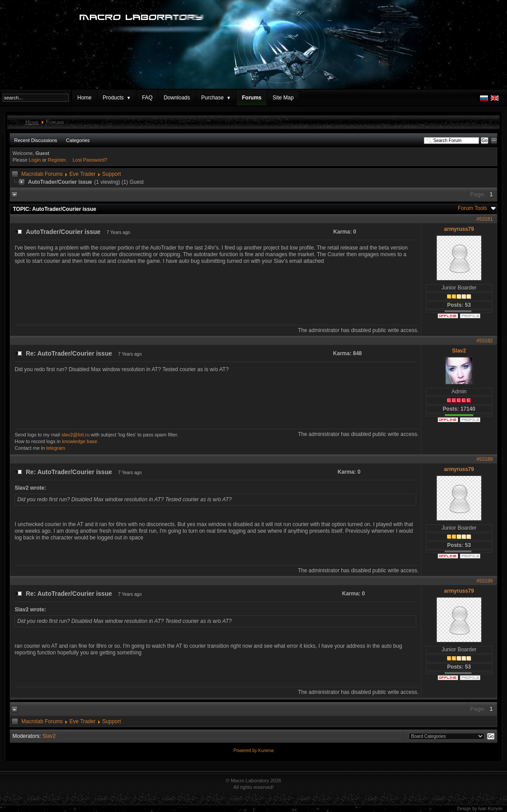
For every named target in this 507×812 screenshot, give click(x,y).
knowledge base (80, 441)
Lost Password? (90, 160)
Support (112, 174)
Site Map (283, 98)
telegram (56, 448)
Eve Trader (82, 174)
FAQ (147, 98)
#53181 (485, 219)
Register (57, 160)
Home (84, 98)
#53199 (485, 581)
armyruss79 (459, 229)
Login (35, 160)
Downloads (177, 98)
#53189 (485, 459)
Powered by (246, 751)
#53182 (485, 341)
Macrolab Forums (42, 174)
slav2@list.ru (75, 435)
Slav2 (459, 351)
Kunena (266, 751)
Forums (252, 98)
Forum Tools (472, 208)
